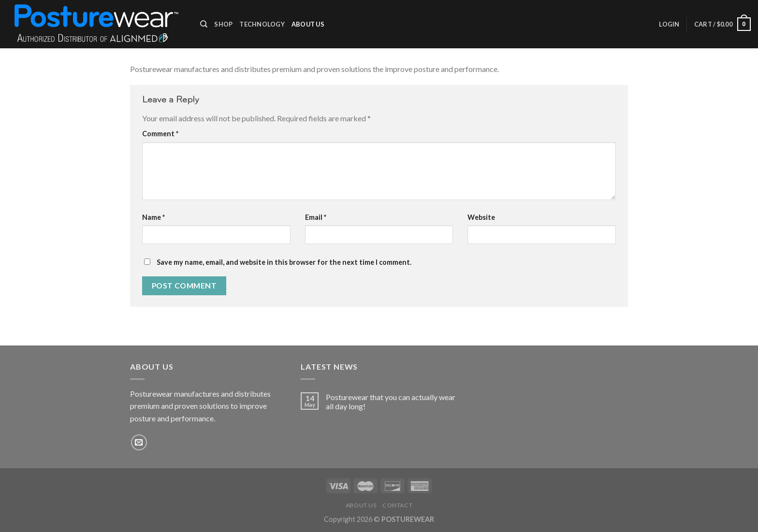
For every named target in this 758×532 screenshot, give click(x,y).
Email (316, 217)
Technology (262, 24)
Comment (160, 134)
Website (481, 217)
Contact (397, 505)
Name (153, 217)
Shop (223, 24)
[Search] (204, 24)
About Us (308, 24)
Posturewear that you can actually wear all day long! (391, 402)
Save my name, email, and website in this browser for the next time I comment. (284, 262)
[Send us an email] (139, 442)
